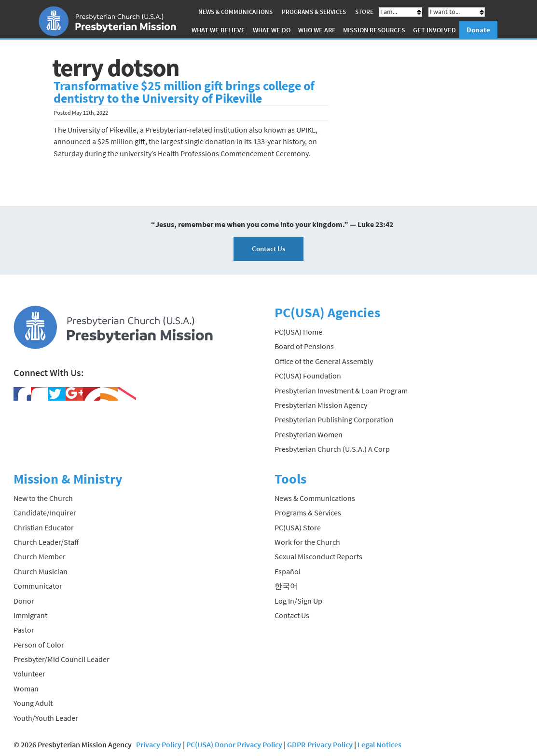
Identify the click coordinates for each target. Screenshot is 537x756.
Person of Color (39, 645)
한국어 (286, 586)
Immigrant (30, 615)
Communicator (38, 586)
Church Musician (41, 571)
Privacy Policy (159, 744)
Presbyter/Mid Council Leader (62, 659)
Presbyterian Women (309, 434)
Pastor (24, 630)
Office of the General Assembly (324, 361)
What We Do (272, 30)
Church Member (40, 556)
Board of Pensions (304, 346)
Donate (478, 30)
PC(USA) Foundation (308, 376)
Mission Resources (374, 30)
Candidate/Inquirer (45, 513)
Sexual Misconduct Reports (318, 556)
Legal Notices (379, 744)
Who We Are (317, 30)
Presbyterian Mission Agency (321, 405)
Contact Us (268, 249)
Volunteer (29, 674)
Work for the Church (307, 542)
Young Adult (33, 703)
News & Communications (235, 12)
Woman (26, 688)
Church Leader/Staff (46, 542)
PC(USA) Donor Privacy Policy (234, 744)
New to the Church (43, 498)
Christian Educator (44, 527)
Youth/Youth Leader (46, 718)
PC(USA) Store (298, 527)
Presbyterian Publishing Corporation (334, 419)
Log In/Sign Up (298, 601)
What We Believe (218, 30)
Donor (24, 601)
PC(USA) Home (298, 332)
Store (364, 12)
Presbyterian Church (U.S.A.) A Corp (332, 449)
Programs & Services (314, 12)
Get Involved (434, 30)
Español (288, 571)
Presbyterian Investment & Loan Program (341, 391)
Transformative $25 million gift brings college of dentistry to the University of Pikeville (184, 92)
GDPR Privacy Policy (320, 744)
